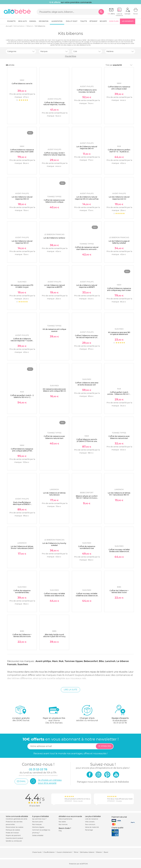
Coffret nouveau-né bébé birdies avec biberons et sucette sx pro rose (54, 596)
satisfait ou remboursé (87, 713)
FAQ (60, 831)
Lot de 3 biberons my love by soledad (54, 544)
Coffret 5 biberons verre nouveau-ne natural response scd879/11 (87, 92)
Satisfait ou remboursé (14, 841)
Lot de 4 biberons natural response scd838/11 (87, 286)
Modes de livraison (12, 833)
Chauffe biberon (49, 852)
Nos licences (63, 824)
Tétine (76, 852)
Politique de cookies (13, 830)
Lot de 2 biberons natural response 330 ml (22, 198)
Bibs (101, 661)
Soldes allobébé (38, 835)
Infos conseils (90, 822)
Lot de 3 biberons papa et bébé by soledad (119, 242)
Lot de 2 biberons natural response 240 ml (119, 198)
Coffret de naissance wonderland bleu (22, 591)
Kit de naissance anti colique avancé (54, 330)
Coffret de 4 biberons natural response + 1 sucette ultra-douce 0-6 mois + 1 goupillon (22, 342)
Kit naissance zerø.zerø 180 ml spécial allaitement (119, 333)
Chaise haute (37, 852)
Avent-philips (43, 661)
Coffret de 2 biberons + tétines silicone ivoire (22, 635)
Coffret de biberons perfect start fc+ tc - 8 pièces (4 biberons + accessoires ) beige (119, 153)
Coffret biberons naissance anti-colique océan (119, 88)
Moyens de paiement (13, 835)
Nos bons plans (38, 822)
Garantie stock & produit (14, 838)
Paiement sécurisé (119, 817)
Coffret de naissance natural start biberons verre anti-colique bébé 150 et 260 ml (87, 249)
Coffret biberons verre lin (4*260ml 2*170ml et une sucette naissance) (87, 441)
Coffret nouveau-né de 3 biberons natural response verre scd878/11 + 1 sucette (54, 155)
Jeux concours (90, 824)
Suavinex (23, 664)
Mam (55, 661)
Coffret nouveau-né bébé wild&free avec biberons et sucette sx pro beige (87, 596)
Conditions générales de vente (16, 819)
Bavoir (106, 852)
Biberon (99, 852)
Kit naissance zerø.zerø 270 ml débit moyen (22, 286)
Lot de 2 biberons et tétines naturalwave (54, 494)
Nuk (61, 661)
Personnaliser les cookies (15, 827)
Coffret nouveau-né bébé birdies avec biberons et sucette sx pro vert (119, 552)
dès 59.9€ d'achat (21, 714)
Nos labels (62, 822)
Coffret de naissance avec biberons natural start (54, 437)
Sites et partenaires (65, 819)
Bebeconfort (91, 661)
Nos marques (37, 824)
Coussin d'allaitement (64, 852)
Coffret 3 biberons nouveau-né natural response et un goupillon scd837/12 (87, 338)
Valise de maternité (92, 827)
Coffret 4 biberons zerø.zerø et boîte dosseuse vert (87, 384)
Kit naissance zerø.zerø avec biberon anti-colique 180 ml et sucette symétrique (54, 391)
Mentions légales (38, 827)
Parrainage (89, 830)
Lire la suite (70, 690)
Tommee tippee (74, 661)
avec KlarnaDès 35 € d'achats (54, 714)
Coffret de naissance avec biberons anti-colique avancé (54, 202)
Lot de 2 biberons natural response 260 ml (87, 148)
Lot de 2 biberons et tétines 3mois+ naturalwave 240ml (22, 547)
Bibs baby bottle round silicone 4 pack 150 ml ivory (54, 635)
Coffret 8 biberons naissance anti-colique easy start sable (22, 151)
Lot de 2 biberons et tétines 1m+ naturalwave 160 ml (119, 494)
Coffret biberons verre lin (22, 84)
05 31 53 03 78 (120, 723)
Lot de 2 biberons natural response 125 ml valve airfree (87, 198)
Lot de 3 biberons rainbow (54, 238)
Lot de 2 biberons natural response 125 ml (22, 242)
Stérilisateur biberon (87, 852)
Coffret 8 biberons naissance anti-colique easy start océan (119, 289)
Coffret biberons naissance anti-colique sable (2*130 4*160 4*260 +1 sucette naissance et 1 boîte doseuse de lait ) (22, 453)
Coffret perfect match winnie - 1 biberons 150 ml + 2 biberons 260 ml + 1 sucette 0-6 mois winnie (119, 395)
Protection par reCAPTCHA (78, 864)
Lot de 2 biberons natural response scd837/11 (54, 286)
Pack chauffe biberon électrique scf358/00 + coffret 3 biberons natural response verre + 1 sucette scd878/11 (22, 506)
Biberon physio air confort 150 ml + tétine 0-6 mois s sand (87, 498)
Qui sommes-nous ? (39, 819)
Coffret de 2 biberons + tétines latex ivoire (119, 591)
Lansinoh (110, 661)
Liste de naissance (92, 819)
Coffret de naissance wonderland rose (87, 547)
